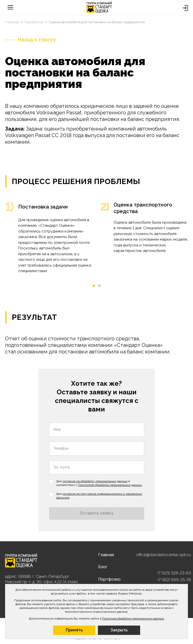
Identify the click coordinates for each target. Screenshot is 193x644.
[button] (94, 286)
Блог (103, 567)
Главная (13, 22)
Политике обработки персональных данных (133, 619)
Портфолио (34, 22)
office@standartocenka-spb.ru (163, 555)
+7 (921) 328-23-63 (174, 573)
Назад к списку (30, 40)
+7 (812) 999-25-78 (174, 580)
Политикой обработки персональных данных (110, 485)
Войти (185, 8)
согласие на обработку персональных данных (95, 481)
